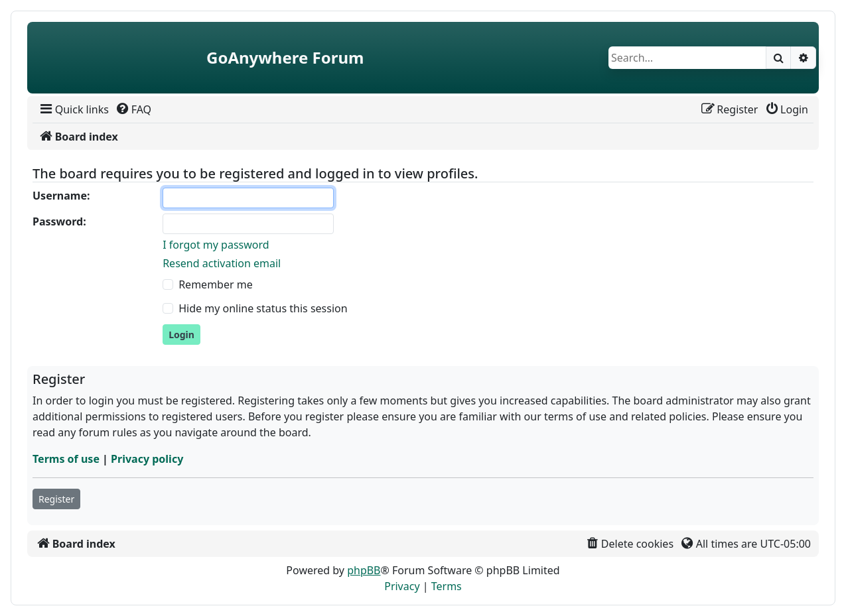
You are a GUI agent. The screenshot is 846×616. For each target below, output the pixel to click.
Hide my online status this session (263, 308)
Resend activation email (222, 263)
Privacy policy (147, 459)
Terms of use (66, 459)
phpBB (364, 570)
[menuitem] (73, 109)
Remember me (216, 284)
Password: (59, 221)
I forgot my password (216, 245)
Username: (61, 196)
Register (56, 499)
